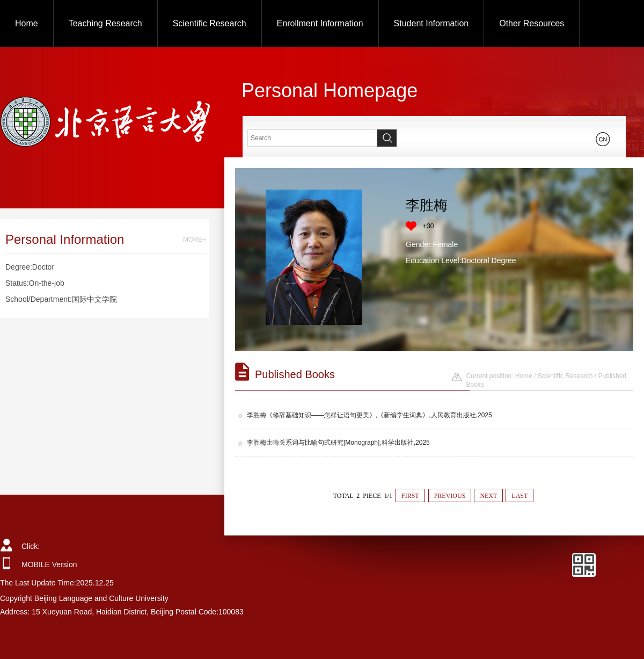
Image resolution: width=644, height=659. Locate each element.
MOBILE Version (49, 564)
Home (27, 23)
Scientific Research (210, 23)
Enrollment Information (320, 23)
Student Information (431, 23)
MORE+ (195, 240)
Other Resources (532, 23)
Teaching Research (105, 23)
